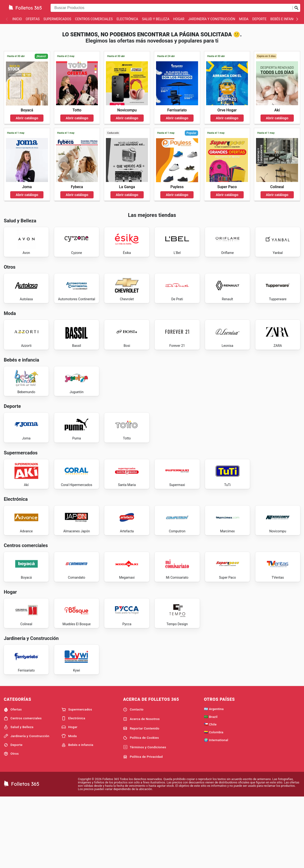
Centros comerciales (94, 19)
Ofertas (33, 19)
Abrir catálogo (27, 118)
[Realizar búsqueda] (296, 8)
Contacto (133, 780)
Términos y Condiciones (145, 818)
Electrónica (127, 19)
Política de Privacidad (143, 827)
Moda (244, 19)
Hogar (179, 19)
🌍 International (216, 811)
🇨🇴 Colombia (214, 803)
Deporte (259, 19)
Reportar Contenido (141, 799)
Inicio (17, 19)
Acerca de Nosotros (141, 789)
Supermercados (57, 19)
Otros (11, 824)
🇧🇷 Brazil (211, 787)
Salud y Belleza (156, 19)
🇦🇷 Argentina (214, 779)
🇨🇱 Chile (210, 795)
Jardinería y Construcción (212, 19)
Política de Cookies (141, 808)
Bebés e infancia (284, 19)
